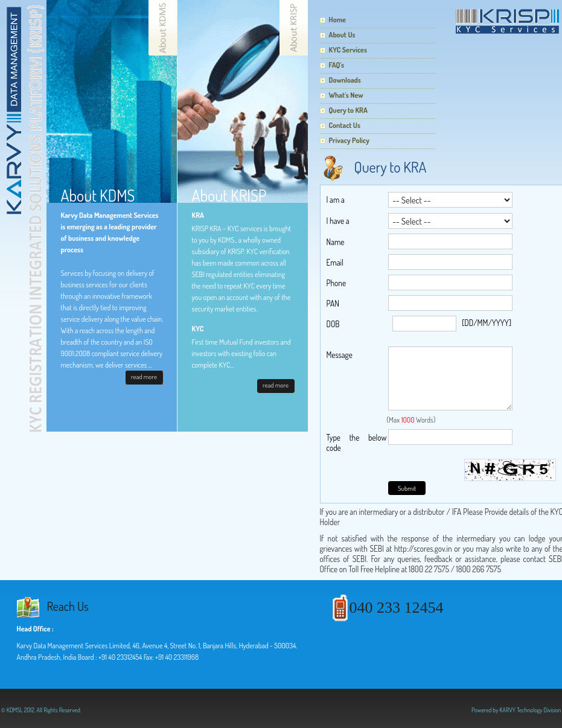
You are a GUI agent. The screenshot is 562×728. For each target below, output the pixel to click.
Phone (337, 283)
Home (338, 20)
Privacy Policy (349, 140)
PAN (333, 303)
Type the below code (357, 442)
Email (335, 262)
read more (144, 377)
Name (336, 242)
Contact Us (345, 125)
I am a (336, 200)
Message (340, 355)
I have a (338, 221)
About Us (342, 35)
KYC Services (348, 50)
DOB (333, 324)
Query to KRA (348, 110)
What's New (346, 95)
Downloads (345, 80)
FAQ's (337, 65)
